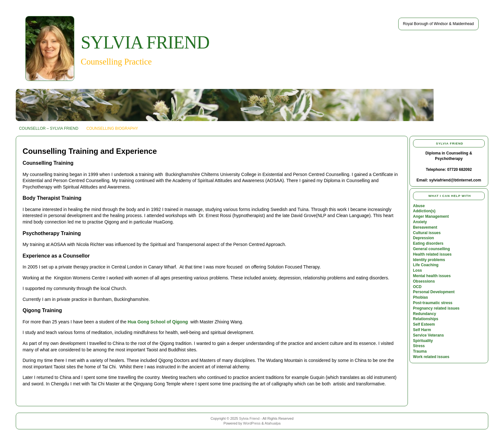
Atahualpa (273, 423)
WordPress (252, 423)
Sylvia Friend (145, 42)
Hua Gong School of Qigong (158, 322)
